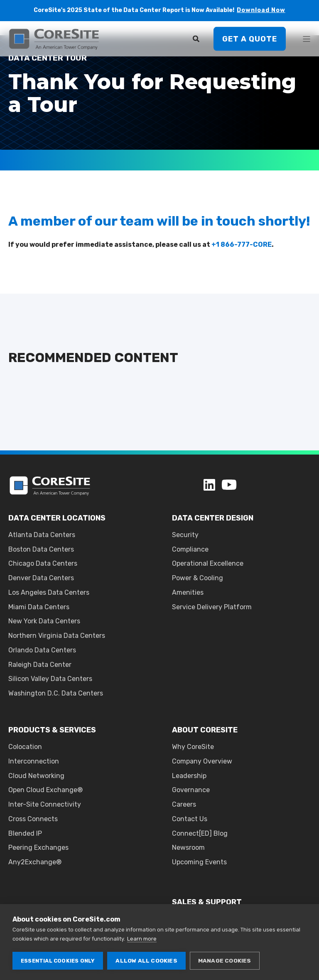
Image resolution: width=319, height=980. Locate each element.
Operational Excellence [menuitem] (208, 563)
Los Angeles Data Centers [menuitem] (49, 592)
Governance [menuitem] (191, 790)
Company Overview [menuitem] (202, 761)
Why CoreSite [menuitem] (193, 747)
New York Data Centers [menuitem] (44, 621)
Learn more (142, 939)
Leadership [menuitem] (189, 776)
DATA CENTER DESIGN (213, 518)
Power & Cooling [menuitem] (198, 578)
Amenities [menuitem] (188, 592)
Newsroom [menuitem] (188, 847)
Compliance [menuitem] (190, 549)
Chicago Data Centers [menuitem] (43, 563)
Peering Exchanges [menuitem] (38, 847)
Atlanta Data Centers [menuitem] (42, 535)
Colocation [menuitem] (25, 747)
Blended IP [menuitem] (25, 833)
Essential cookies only (58, 961)
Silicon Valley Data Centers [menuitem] (50, 679)
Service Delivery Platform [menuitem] (212, 607)
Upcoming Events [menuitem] (199, 862)
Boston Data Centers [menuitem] (41, 549)
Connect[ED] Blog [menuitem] (200, 833)
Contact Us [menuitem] (190, 819)
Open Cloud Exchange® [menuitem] (45, 790)
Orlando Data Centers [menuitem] (42, 650)
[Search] (197, 38)
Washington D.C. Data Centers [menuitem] (56, 693)
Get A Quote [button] (250, 39)
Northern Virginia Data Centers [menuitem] (57, 636)
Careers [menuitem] (184, 804)
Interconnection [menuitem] (34, 761)
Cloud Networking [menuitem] (36, 776)
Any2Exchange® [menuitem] (35, 862)
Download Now (261, 10)
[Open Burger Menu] (307, 39)
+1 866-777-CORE (242, 244)
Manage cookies (225, 961)
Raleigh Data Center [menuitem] (40, 665)
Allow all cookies (146, 961)
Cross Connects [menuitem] (33, 819)
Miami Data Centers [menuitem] (39, 607)
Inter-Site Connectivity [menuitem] (45, 804)
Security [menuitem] (185, 535)
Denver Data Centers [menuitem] (41, 578)
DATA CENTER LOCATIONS (57, 518)
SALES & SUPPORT (207, 902)
